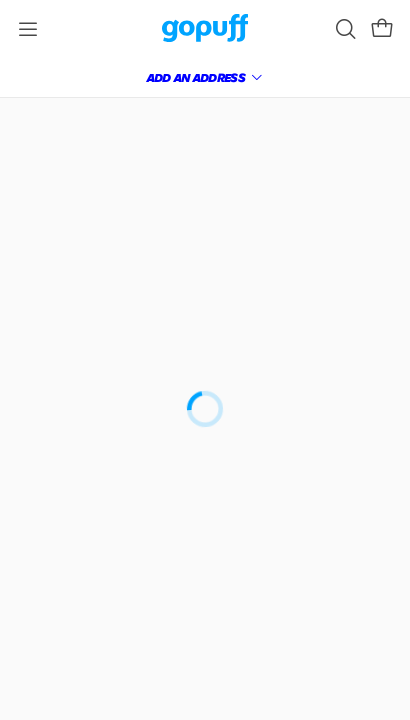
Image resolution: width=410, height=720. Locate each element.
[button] (382, 29)
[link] (205, 29)
